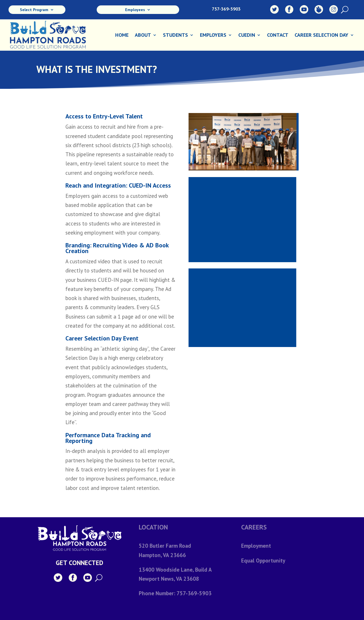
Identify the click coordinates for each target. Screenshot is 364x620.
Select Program (34, 10)
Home (122, 36)
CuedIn (247, 36)
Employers (213, 36)
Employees (135, 10)
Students (175, 36)
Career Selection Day (321, 36)
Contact (278, 36)
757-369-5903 (226, 9)
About (143, 36)
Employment (256, 546)
